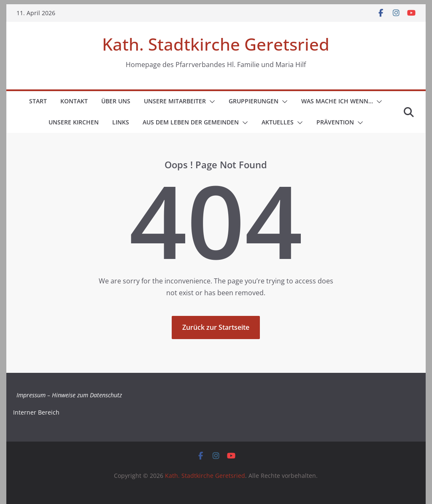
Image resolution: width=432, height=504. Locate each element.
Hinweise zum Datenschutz (87, 395)
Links (121, 122)
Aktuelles (278, 122)
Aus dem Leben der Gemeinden (191, 122)
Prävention (335, 122)
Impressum (31, 395)
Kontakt (74, 101)
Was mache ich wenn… (337, 101)
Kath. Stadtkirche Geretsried (216, 44)
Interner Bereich (36, 412)
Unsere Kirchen (74, 122)
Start (38, 101)
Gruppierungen (254, 101)
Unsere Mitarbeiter (175, 101)
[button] (211, 102)
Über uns (116, 101)
